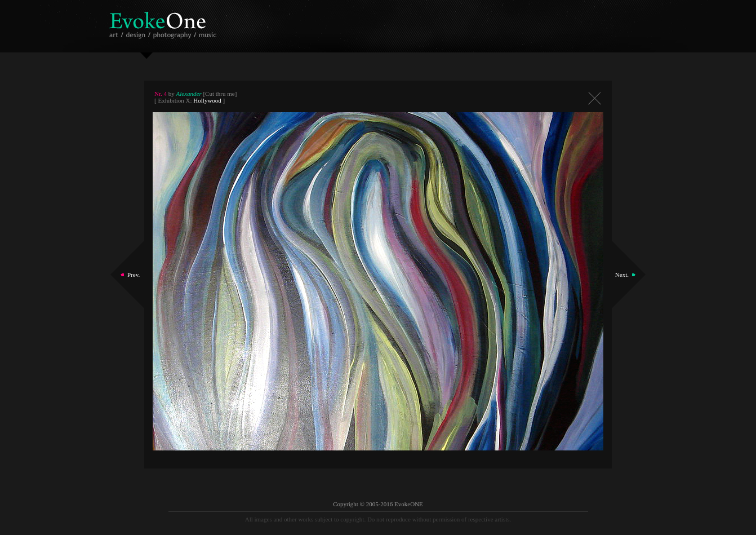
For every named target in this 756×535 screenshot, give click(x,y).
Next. (622, 275)
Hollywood (207, 100)
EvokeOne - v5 (165, 22)
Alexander (189, 94)
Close (594, 98)
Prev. (134, 275)
